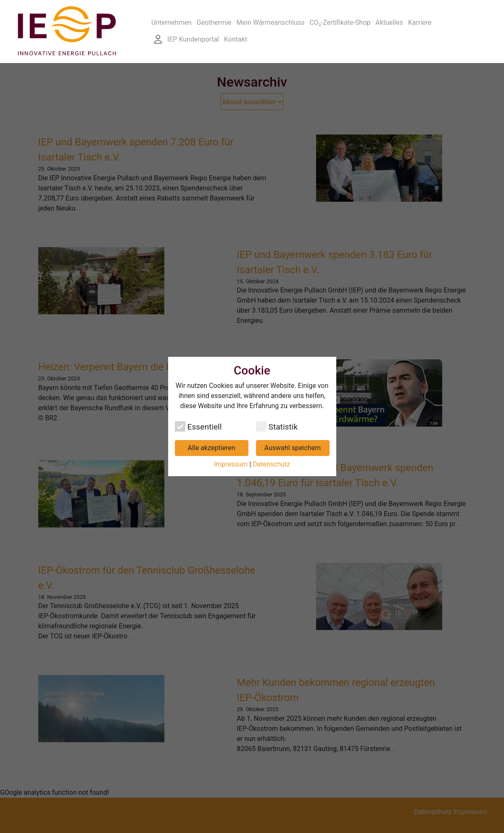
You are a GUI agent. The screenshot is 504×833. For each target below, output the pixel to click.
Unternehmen (172, 22)
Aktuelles (389, 22)
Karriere (420, 22)
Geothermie (214, 22)
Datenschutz (271, 464)
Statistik (277, 426)
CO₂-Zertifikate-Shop (340, 22)
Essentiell (198, 426)
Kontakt (236, 39)
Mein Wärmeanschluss (271, 22)
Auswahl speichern (293, 448)
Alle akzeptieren (212, 448)
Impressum (231, 464)
